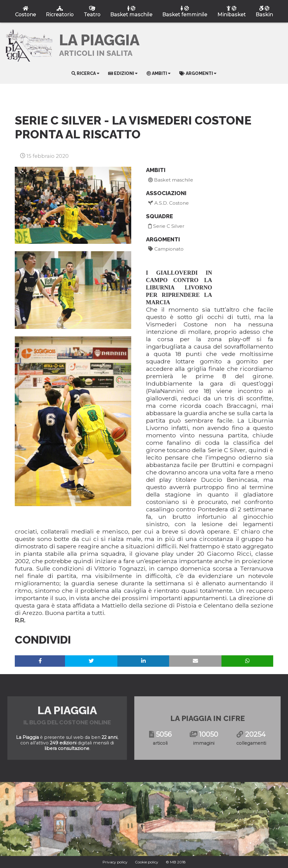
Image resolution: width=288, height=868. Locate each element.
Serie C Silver (166, 226)
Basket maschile (171, 180)
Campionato (166, 249)
